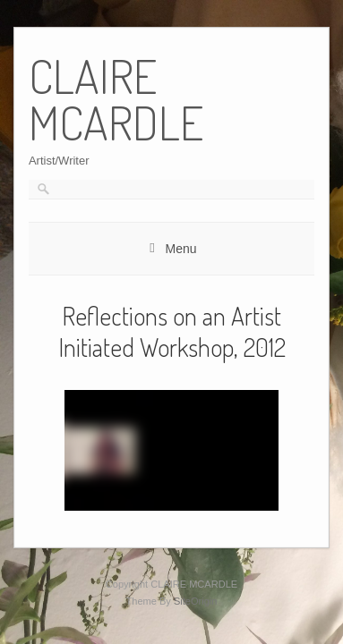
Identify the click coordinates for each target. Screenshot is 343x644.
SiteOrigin (196, 601)
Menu (180, 249)
